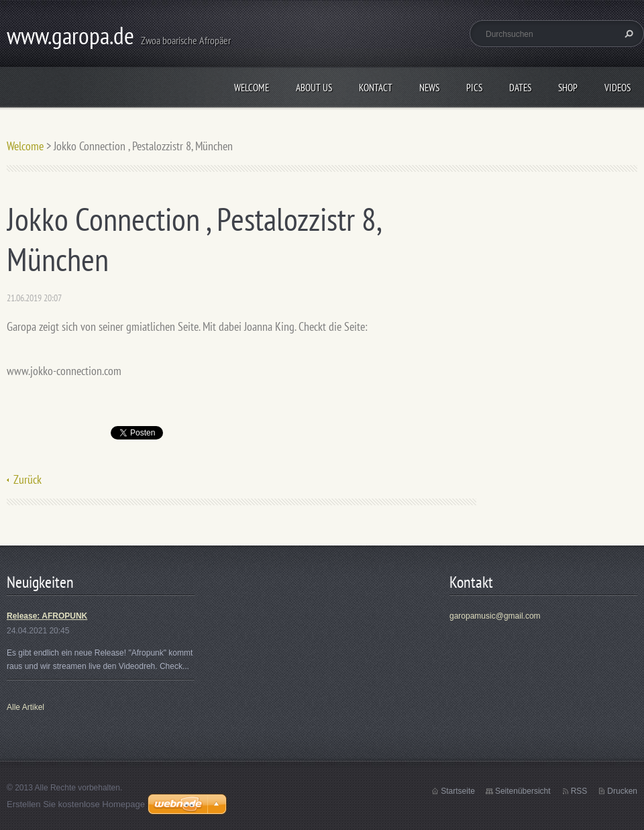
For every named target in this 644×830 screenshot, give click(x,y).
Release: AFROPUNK (47, 616)
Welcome (252, 88)
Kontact (376, 88)
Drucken (622, 791)
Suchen (627, 34)
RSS (579, 791)
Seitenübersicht (523, 791)
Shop (568, 88)
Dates (520, 88)
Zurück (28, 479)
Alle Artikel (25, 707)
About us (314, 88)
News (429, 88)
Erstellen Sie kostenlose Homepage (76, 804)
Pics (474, 88)
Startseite (458, 791)
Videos (618, 88)
